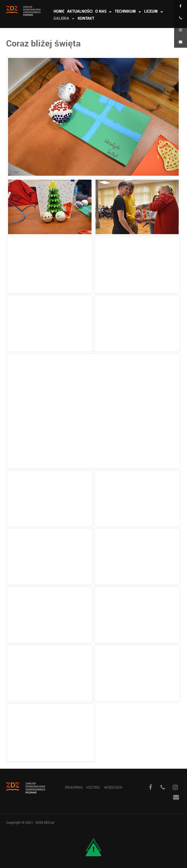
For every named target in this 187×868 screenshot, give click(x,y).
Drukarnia (74, 788)
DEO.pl (49, 822)
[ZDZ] (23, 11)
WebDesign (113, 788)
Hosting (93, 788)
